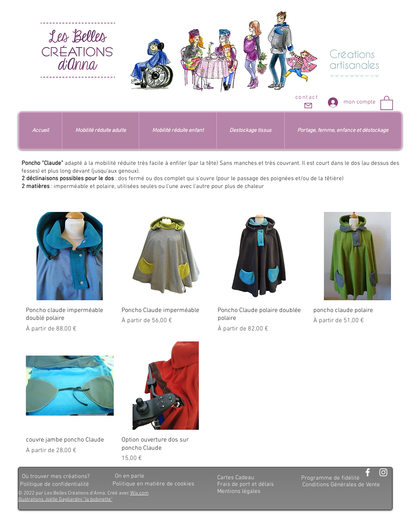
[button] (387, 102)
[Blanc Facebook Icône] (368, 472)
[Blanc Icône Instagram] (383, 472)
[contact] (308, 102)
